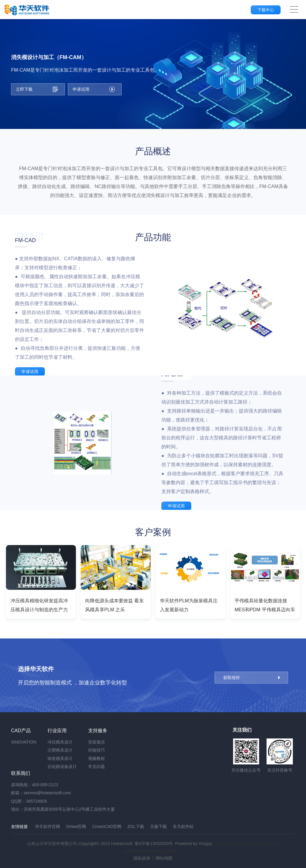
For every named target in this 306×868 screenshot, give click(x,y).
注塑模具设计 (60, 750)
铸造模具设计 (60, 758)
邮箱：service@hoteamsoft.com (41, 793)
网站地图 (164, 858)
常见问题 (97, 767)
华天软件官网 (48, 827)
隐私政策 (142, 858)
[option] (41, 582)
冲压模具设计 (60, 742)
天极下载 (158, 827)
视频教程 (97, 758)
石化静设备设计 (62, 767)
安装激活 (97, 742)
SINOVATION (24, 742)
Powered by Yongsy (193, 844)
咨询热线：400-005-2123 (35, 785)
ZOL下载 (136, 827)
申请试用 (30, 372)
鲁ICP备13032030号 (154, 844)
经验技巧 (97, 750)
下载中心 (266, 10)
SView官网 (76, 827)
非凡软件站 (183, 827)
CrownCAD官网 (107, 827)
